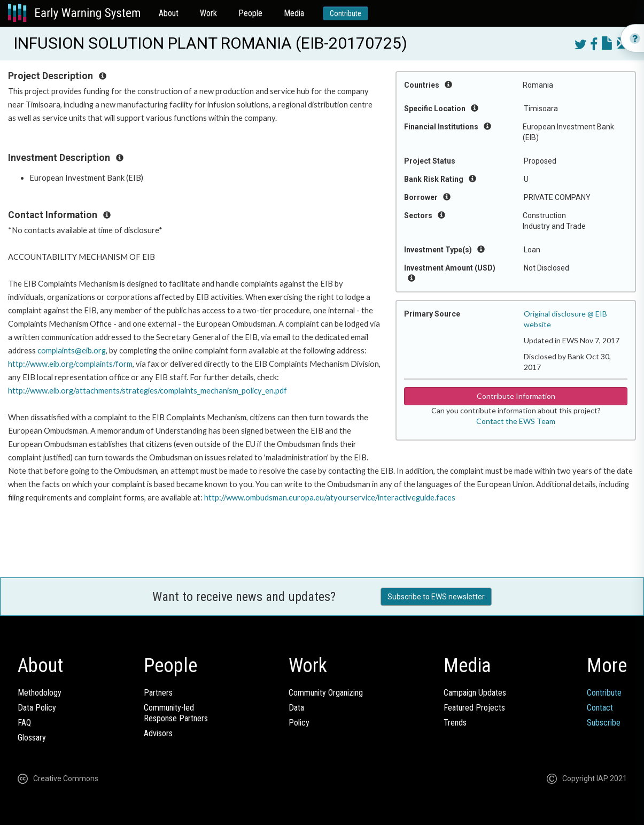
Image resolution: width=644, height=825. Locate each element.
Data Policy (37, 708)
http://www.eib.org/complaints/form (70, 364)
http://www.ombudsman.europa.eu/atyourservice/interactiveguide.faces (330, 498)
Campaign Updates (475, 693)
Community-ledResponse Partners (176, 713)
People (250, 13)
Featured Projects (474, 708)
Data (296, 708)
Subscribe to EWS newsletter (436, 597)
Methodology (40, 693)
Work (208, 13)
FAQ (24, 723)
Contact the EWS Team (516, 421)
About (169, 13)
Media (294, 13)
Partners (158, 693)
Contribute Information (516, 396)
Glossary (32, 738)
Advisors (158, 733)
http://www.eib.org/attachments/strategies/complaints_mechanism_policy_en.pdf (148, 391)
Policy (299, 723)
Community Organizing (326, 693)
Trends (455, 723)
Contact (600, 708)
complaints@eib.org (72, 350)
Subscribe (604, 723)
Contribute (346, 13)
